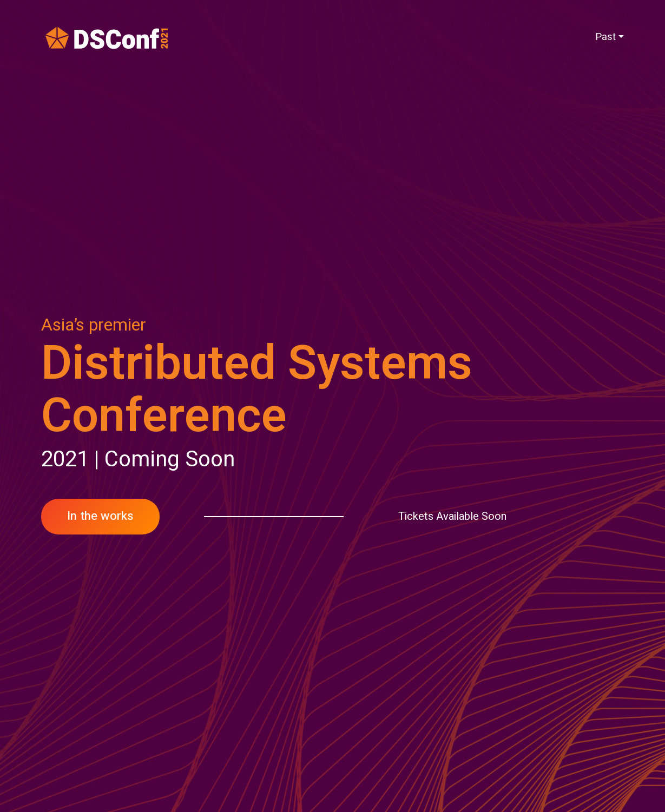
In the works (100, 516)
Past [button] (605, 37)
